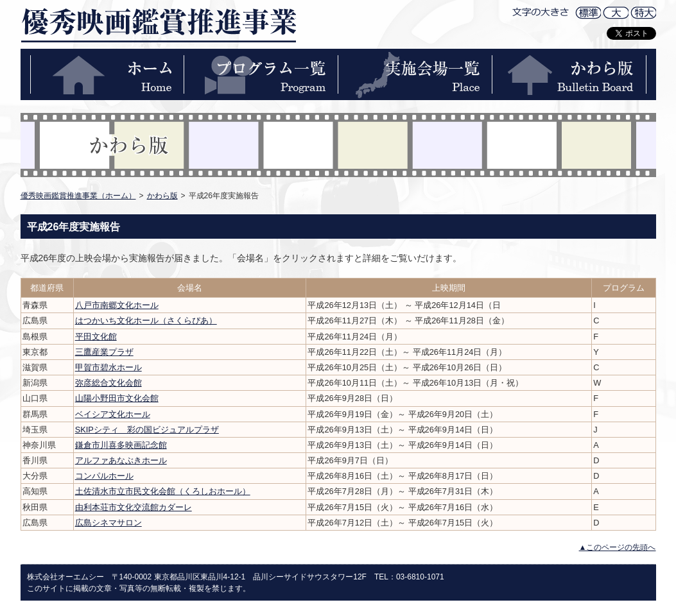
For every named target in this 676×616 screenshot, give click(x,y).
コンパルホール (104, 476)
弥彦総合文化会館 (108, 383)
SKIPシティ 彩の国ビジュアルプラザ (147, 430)
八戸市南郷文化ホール (117, 305)
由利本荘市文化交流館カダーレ (134, 507)
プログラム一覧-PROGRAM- (261, 74)
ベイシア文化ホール (113, 414)
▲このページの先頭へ (618, 547)
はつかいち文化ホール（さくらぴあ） (146, 321)
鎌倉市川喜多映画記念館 (121, 445)
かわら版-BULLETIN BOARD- (569, 74)
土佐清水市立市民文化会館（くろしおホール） (163, 491)
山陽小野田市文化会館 (117, 398)
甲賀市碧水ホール (108, 367)
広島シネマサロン (108, 523)
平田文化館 (96, 337)
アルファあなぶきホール (121, 460)
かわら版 (162, 196)
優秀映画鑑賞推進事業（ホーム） (78, 196)
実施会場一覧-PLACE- (415, 74)
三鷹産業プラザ (104, 352)
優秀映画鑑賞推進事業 (158, 24)
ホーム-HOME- (107, 74)
